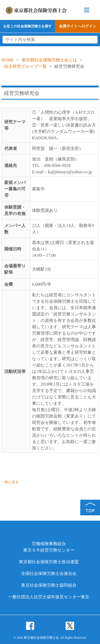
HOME (8, 60)
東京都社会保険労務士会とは (49, 60)
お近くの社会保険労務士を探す (27, 26)
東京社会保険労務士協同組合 (49, 585)
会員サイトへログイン (78, 26)
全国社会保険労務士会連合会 (49, 573)
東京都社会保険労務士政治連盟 (49, 562)
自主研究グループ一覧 (25, 66)
